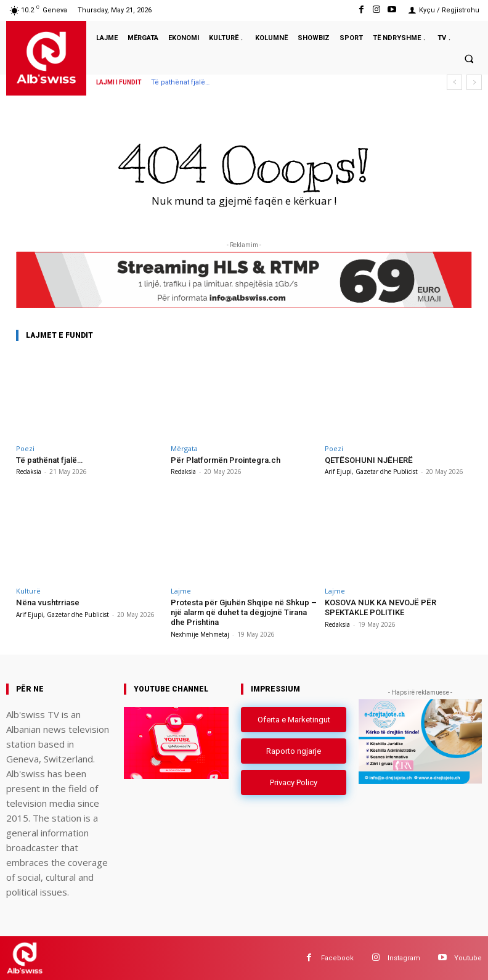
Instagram (404, 958)
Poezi (25, 448)
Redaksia (29, 472)
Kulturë (28, 591)
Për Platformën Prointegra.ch (226, 460)
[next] (474, 82)
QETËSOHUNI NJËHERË (368, 460)
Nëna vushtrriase (47, 602)
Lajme (181, 591)
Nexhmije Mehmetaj (200, 634)
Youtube (468, 958)
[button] (469, 59)
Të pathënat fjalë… (180, 82)
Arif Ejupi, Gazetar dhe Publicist (371, 472)
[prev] (454, 82)
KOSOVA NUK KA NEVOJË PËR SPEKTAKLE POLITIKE (380, 607)
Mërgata (184, 448)
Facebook (337, 958)
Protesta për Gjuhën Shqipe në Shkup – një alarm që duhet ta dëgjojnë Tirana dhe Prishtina (243, 612)
